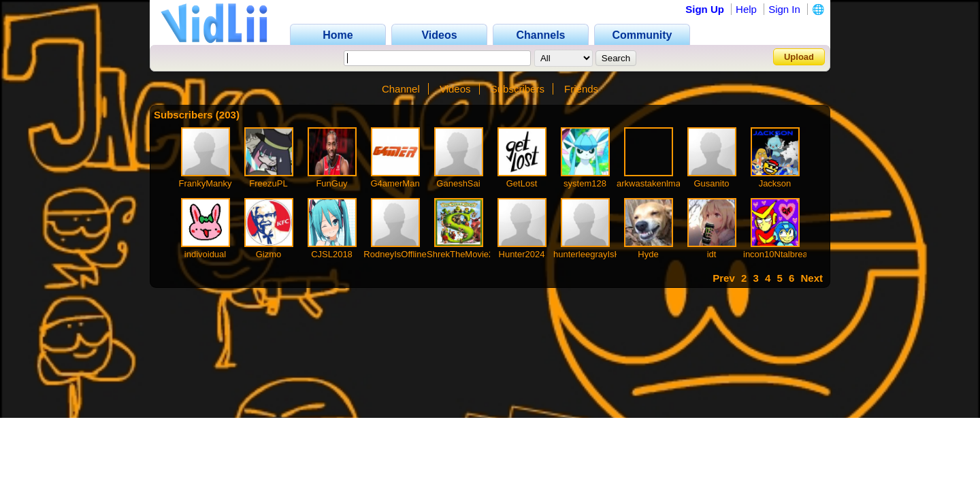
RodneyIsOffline (395, 254)
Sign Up (705, 9)
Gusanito (711, 183)
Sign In (784, 9)
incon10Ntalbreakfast (785, 254)
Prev (724, 278)
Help (746, 9)
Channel (401, 89)
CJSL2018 (332, 254)
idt (712, 254)
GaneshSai (458, 183)
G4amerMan (395, 183)
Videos (455, 89)
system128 (585, 183)
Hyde (648, 254)
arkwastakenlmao (651, 183)
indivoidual (205, 254)
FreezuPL (268, 183)
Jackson (775, 183)
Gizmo (269, 254)
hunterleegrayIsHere (593, 254)
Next (812, 278)
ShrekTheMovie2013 (468, 254)
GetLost (522, 183)
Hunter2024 (522, 254)
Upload (799, 57)
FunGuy (331, 183)
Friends (581, 89)
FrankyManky (205, 183)
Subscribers (518, 89)
